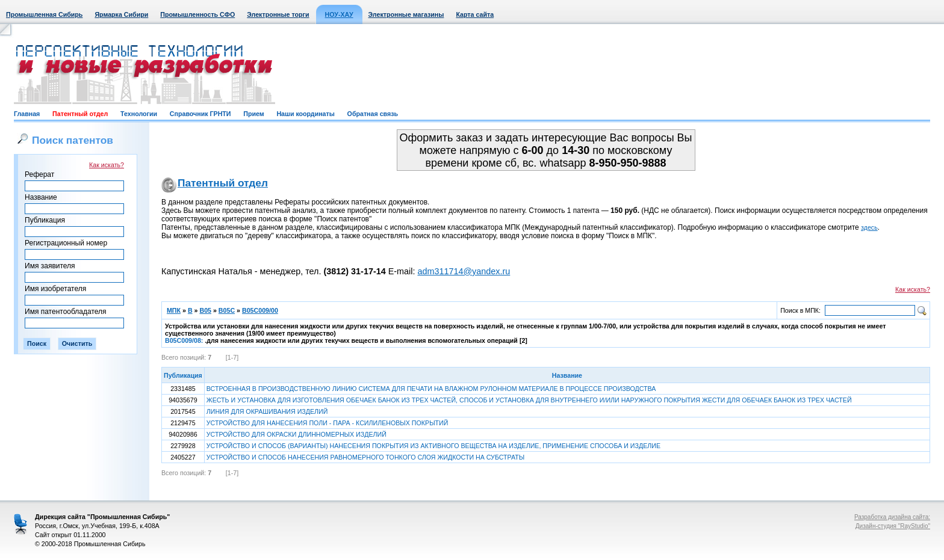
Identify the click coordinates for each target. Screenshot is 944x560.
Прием (253, 114)
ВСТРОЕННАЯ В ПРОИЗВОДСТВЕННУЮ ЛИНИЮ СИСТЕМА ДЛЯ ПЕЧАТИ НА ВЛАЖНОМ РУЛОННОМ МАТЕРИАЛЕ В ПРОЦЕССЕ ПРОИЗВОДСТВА (431, 389)
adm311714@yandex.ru (464, 271)
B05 (205, 310)
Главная (27, 114)
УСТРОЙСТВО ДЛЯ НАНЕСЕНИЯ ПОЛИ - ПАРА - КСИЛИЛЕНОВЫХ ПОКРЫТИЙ (328, 423)
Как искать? (107, 165)
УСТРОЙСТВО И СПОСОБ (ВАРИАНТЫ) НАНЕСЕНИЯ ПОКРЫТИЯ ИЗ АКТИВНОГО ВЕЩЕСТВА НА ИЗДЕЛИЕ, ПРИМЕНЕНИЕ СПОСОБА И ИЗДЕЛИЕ (433, 446)
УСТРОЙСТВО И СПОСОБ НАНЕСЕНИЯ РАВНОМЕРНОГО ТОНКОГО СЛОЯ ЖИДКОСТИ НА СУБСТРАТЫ (365, 457)
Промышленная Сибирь (44, 14)
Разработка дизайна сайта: (892, 517)
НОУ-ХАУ (339, 14)
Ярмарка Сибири (121, 14)
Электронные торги (278, 14)
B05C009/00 (260, 310)
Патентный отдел (80, 114)
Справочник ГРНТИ (200, 114)
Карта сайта (475, 14)
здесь (869, 227)
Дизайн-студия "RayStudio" (893, 526)
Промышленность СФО (197, 14)
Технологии (139, 114)
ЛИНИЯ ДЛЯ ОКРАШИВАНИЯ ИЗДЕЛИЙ (267, 411)
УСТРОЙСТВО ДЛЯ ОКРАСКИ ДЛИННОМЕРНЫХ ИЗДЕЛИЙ (297, 434)
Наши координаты (305, 114)
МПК (174, 310)
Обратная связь (373, 114)
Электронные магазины (406, 14)
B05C (227, 310)
